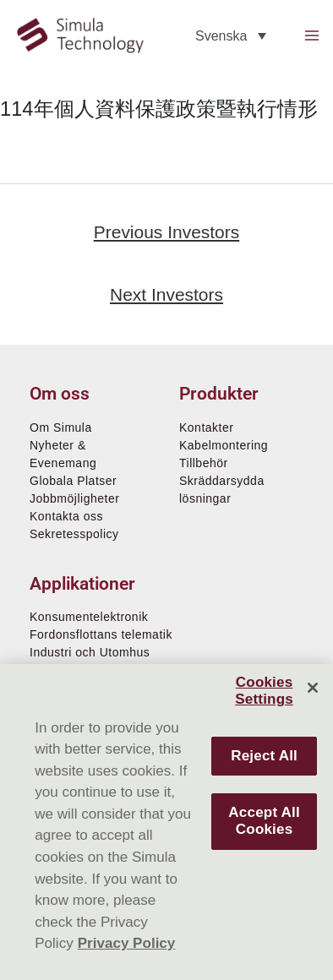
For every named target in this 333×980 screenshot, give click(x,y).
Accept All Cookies (264, 821)
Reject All (264, 756)
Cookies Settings (264, 691)
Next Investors (166, 294)
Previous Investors (166, 232)
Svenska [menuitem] (221, 35)
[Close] (313, 688)
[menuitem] (231, 36)
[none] (231, 36)
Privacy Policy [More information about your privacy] (127, 943)
